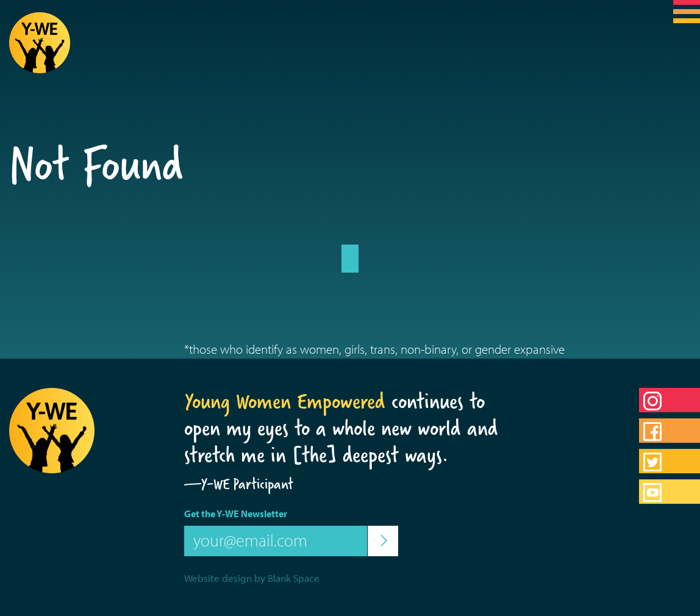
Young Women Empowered (285, 401)
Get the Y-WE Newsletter (236, 514)
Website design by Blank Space (252, 578)
